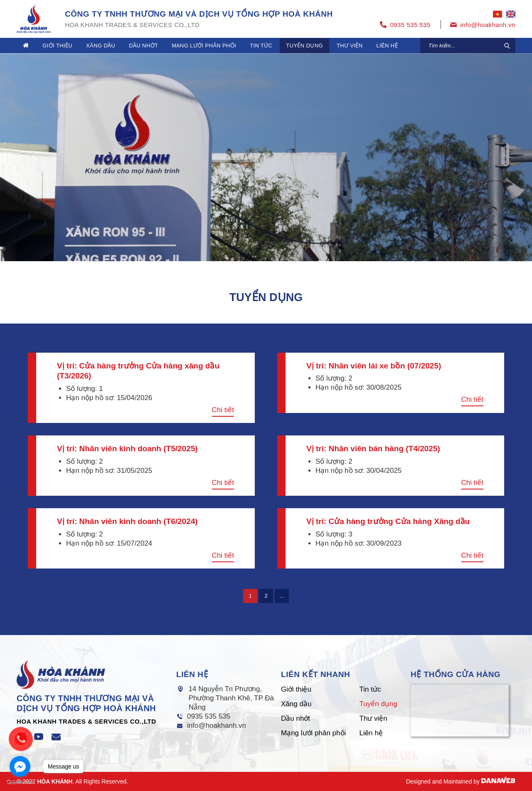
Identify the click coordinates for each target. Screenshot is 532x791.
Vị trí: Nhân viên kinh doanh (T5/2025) (127, 449)
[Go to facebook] (20, 766)
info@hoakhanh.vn (217, 725)
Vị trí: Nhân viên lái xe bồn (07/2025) (374, 366)
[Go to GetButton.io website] (20, 782)
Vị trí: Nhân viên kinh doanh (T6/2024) (127, 521)
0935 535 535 (209, 716)
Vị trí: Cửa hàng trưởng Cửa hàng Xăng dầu (388, 521)
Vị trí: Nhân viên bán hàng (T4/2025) (373, 449)
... (282, 596)
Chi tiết (223, 410)
